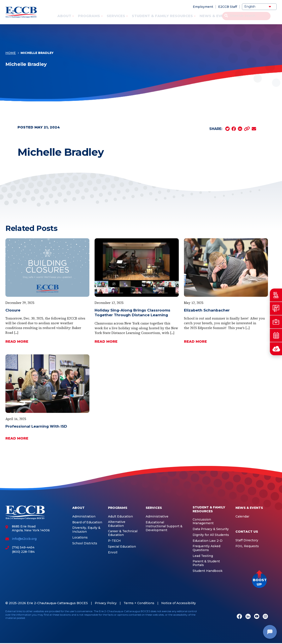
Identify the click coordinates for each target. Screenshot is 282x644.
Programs (89, 16)
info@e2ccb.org (24, 539)
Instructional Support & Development (164, 528)
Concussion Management (203, 522)
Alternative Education (117, 524)
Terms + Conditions (139, 603)
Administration (84, 517)
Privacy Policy (106, 603)
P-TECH (114, 541)
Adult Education (120, 517)
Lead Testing (203, 556)
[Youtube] (257, 617)
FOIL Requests (247, 546)
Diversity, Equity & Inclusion (86, 530)
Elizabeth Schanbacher (207, 310)
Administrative (157, 517)
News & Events (215, 16)
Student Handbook (208, 571)
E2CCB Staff (228, 7)
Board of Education (87, 522)
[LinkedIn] (248, 617)
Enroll (113, 552)
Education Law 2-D (208, 541)
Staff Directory (247, 540)
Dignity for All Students (211, 535)
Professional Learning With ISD (36, 426)
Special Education (122, 547)
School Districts (85, 543)
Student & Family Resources (162, 16)
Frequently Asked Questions (206, 548)
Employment (203, 7)
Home (11, 54)
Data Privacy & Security (211, 529)
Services (116, 16)
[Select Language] (259, 7)
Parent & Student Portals (206, 563)
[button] (259, 580)
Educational (155, 522)
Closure (13, 310)
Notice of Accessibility (179, 603)
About (64, 16)
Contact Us (251, 16)
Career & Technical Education (123, 533)
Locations (80, 538)
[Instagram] (265, 617)
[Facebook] (239, 617)
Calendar (242, 517)
